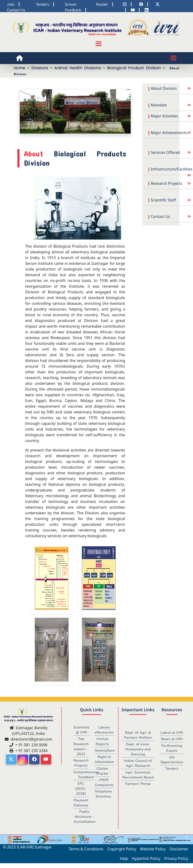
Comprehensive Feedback (87, 775)
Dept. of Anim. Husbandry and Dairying (138, 749)
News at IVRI (172, 744)
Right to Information (104, 760)
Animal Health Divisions (78, 68)
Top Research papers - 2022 (81, 747)
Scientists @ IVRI (82, 730)
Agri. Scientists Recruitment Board (138, 775)
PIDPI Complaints (104, 783)
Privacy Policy (176, 860)
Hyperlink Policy (146, 860)
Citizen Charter (102, 772)
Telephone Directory (104, 795)
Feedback (73, 10)
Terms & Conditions (86, 851)
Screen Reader (86, 4)
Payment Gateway (81, 804)
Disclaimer (179, 851)
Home (20, 68)
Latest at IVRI (172, 735)
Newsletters (105, 751)
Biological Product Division (134, 68)
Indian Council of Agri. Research (138, 764)
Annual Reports (102, 742)
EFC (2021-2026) (81, 790)
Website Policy (153, 851)
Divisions (40, 68)
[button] (6, 841)
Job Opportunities (172, 765)
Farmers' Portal (138, 785)
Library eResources (104, 730)
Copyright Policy (122, 851)
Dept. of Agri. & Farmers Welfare (138, 735)
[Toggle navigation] (99, 44)
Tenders (172, 774)
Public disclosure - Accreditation (85, 818)
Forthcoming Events (172, 753)
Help (124, 860)
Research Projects (81, 764)
